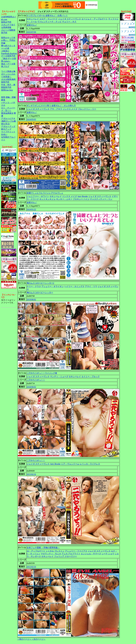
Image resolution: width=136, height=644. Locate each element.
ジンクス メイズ (70, 109)
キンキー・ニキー (64, 199)
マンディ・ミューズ (59, 376)
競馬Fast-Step (7, 90)
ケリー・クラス (34, 286)
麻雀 (3, 100)
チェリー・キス (69, 22)
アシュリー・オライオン (53, 286)
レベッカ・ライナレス (90, 464)
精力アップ (6, 129)
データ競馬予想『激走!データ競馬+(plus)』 (9, 58)
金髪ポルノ (32, 25)
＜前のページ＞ (24, 639)
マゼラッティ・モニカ (51, 554)
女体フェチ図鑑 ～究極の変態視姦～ (43, 548)
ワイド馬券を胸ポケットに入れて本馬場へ (8, 74)
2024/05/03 (31, 119)
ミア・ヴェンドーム (70, 464)
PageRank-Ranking (9, 53)
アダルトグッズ (8, 126)
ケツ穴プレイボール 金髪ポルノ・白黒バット (47, 15)
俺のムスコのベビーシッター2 (40, 283)
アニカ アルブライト (71, 554)
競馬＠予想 (6, 22)
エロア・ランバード (48, 19)
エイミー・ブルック (91, 376)
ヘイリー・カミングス (74, 286)
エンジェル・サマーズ (91, 554)
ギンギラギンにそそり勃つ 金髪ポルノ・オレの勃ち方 (51, 106)
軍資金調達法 (7, 113)
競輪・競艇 (11, 97)
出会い (4, 134)
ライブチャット (8, 132)
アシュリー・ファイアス (76, 551)
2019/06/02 (31, 299)
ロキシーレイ (33, 19)
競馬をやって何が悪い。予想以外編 (8, 40)
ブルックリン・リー (87, 109)
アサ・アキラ (56, 109)
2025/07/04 (31, 32)
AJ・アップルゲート (36, 551)
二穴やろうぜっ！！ (36, 380)
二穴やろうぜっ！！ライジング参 (42, 373)
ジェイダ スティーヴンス (70, 19)
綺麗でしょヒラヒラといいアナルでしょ (45, 193)
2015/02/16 (31, 474)
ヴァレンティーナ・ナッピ (50, 22)
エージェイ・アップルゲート (95, 19)
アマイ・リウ (91, 286)
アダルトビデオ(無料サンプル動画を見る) (9, 121)
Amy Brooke (83, 196)
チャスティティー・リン (101, 199)
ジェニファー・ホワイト (38, 196)
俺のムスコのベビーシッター (40, 292)
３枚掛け (5, 51)
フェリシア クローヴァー (65, 556)
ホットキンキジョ (47, 199)
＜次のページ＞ (38, 639)
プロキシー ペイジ (81, 199)
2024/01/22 (31, 209)
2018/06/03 (31, 387)
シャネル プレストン (55, 551)
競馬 (3, 97)
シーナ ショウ (108, 554)
